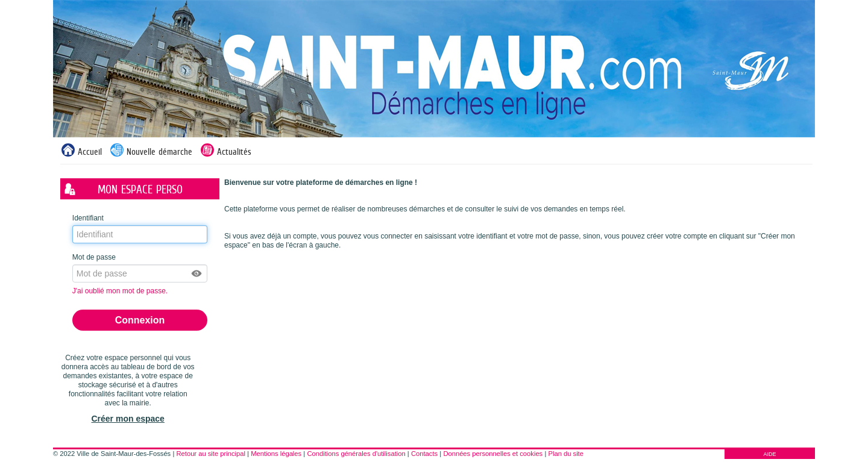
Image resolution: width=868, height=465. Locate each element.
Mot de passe (94, 257)
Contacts (424, 454)
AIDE (769, 454)
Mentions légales (276, 454)
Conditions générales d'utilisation (356, 454)
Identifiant (88, 218)
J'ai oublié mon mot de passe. (121, 291)
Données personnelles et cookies (493, 454)
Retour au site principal (211, 454)
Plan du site (565, 454)
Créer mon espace (127, 419)
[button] (197, 273)
